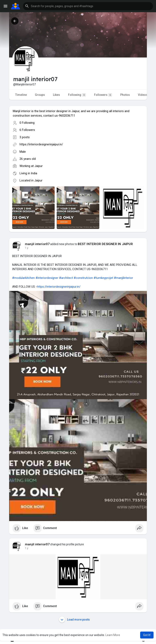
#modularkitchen (23, 278)
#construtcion (83, 278)
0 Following (27, 123)
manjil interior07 (37, 244)
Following (77, 95)
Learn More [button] (113, 635)
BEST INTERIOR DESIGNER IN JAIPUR (105, 244)
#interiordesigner (47, 278)
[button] (88, 6)
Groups (40, 95)
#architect (66, 278)
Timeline (21, 95)
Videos (143, 95)
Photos (125, 95)
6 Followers (27, 130)
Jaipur (39, 166)
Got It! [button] (147, 635)
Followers (103, 95)
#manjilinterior (123, 278)
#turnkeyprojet (103, 278)
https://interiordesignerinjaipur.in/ (41, 144)
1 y (27, 248)
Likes (56, 95)
